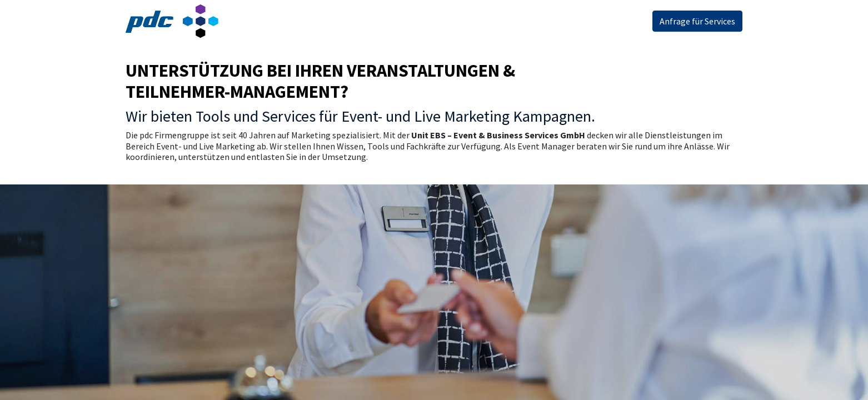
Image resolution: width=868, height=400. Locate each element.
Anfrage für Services (697, 21)
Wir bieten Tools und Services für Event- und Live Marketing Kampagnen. (360, 116)
